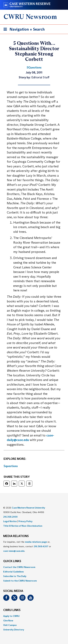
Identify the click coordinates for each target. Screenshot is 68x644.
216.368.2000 (10, 517)
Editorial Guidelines (13, 572)
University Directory (14, 630)
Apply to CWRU (11, 616)
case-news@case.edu (14, 551)
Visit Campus (10, 625)
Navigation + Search (23, 30)
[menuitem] (34, 567)
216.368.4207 (41, 546)
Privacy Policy (25, 521)
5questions (11, 466)
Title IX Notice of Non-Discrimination (23, 526)
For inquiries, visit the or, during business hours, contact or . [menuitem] (27, 546)
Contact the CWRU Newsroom (19, 567)
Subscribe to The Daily (15, 576)
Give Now (8, 621)
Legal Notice (10, 521)
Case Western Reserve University (28, 508)
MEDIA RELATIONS (16, 536)
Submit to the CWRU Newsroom (20, 581)
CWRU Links (12, 610)
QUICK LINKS (12, 561)
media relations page (36, 542)
